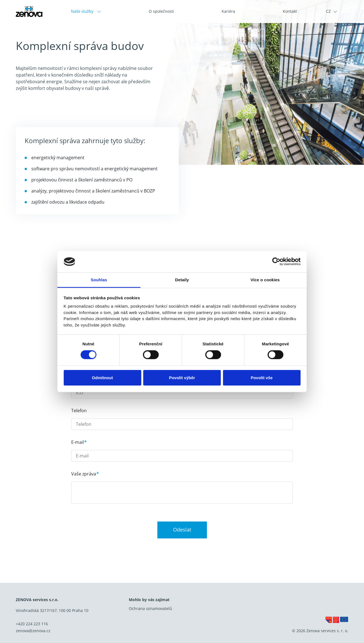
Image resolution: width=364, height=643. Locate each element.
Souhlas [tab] (99, 280)
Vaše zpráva (84, 474)
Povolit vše (262, 377)
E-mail (78, 442)
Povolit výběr (182, 377)
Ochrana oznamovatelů (150, 608)
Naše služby (83, 11)
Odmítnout (102, 377)
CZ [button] (328, 11)
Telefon (79, 411)
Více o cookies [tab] (265, 280)
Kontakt (290, 11)
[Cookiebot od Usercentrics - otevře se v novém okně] (276, 262)
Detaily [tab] (182, 280)
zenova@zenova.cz (33, 631)
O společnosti (161, 11)
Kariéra (228, 11)
